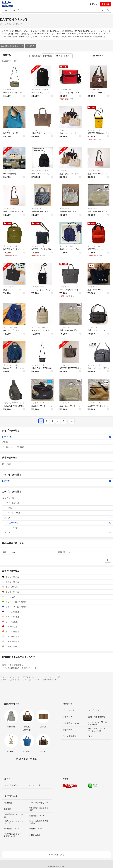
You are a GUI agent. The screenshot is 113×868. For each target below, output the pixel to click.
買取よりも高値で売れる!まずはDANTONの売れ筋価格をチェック (56, 666)
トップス (58, 508)
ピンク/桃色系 (56, 622)
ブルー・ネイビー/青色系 (56, 607)
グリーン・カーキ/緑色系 (56, 602)
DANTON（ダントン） (12, 46)
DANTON (56, 481)
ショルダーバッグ (10, 90)
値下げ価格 (56, 464)
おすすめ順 (48, 56)
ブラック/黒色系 (56, 577)
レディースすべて (58, 503)
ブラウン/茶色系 (56, 592)
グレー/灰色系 (56, 587)
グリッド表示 (64, 56)
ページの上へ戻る (56, 855)
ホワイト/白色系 (56, 582)
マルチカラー (56, 646)
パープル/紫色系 (56, 612)
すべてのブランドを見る (26, 759)
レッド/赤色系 (56, 626)
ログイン (94, 4)
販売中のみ (35, 56)
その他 (62, 130)
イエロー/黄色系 (56, 617)
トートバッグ (8, 130)
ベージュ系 (56, 597)
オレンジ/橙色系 (56, 631)
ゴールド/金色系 (56, 641)
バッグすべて (59, 523)
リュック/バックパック (40, 90)
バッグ (30, 46)
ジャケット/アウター (58, 513)
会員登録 (105, 4)
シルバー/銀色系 (56, 636)
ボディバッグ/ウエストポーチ (14, 403)
